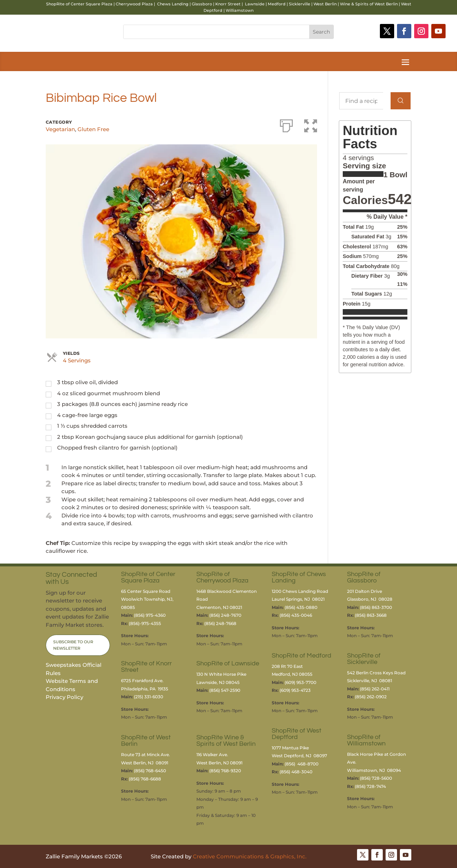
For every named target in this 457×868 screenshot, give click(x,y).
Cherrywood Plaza (134, 4)
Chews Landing (173, 4)
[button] (311, 124)
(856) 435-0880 (301, 607)
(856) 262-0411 (375, 689)
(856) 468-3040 (296, 772)
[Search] (401, 101)
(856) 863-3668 (371, 615)
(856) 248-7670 (225, 615)
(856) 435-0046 (296, 615)
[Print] (286, 124)
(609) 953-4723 (295, 690)
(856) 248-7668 (220, 623)
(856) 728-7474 (370, 786)
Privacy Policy (64, 697)
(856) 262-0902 (371, 697)
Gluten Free (93, 129)
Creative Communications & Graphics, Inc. (250, 856)
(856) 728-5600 (376, 778)
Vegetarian (60, 129)
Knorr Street (228, 4)
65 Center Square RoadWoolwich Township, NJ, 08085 (147, 599)
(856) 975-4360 (150, 615)
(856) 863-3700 (376, 607)
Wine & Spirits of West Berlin (369, 4)
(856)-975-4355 (145, 623)
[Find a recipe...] (361, 101)
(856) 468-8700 (302, 764)
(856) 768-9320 (225, 771)
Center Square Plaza (92, 4)
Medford (277, 4)
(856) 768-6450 (150, 771)
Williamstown (240, 10)
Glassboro (202, 4)
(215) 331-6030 (149, 697)
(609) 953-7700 (300, 682)
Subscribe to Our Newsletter (73, 645)
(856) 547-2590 (225, 690)
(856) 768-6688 (145, 779)
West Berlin (325, 4)
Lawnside (255, 4)
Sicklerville (300, 4)
